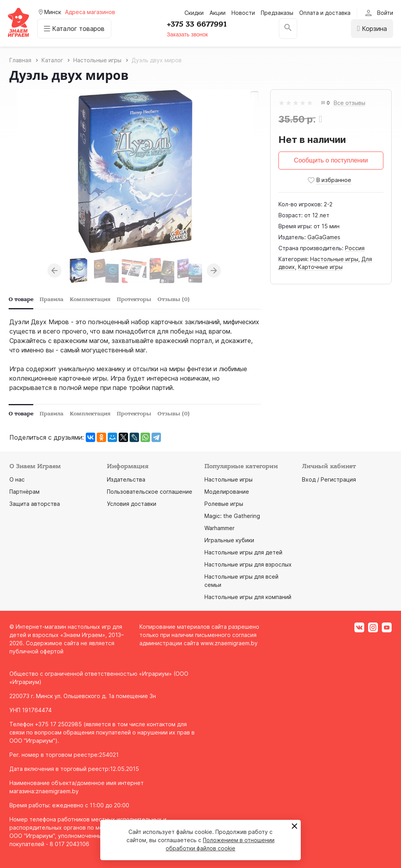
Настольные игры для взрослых (248, 564)
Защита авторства (35, 504)
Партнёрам (24, 492)
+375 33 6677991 (197, 24)
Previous (54, 271)
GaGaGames (324, 237)
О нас (17, 479)
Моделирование (227, 492)
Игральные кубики (229, 540)
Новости (243, 13)
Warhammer (219, 528)
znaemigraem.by (57, 791)
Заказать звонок (187, 34)
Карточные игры (320, 267)
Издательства (126, 479)
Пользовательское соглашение (150, 492)
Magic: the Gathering (232, 516)
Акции (218, 13)
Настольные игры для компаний (248, 597)
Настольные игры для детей (243, 552)
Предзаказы (277, 13)
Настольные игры (334, 259)
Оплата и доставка (325, 13)
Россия (355, 248)
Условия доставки (132, 504)
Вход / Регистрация (329, 479)
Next (214, 271)
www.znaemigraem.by (229, 643)
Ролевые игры (224, 504)
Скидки (194, 13)
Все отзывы (350, 103)
